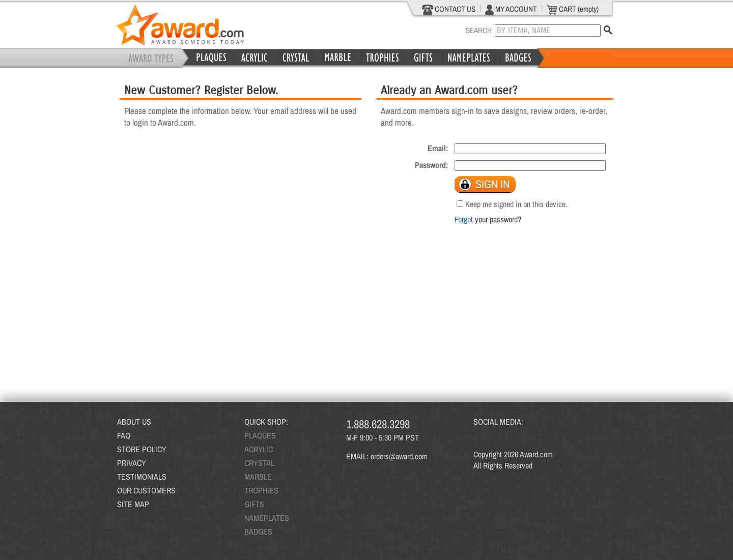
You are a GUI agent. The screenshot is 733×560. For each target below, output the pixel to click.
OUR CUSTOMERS (146, 490)
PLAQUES (260, 435)
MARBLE (258, 477)
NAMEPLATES (267, 518)
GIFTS (254, 504)
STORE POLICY (142, 449)
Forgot (464, 219)
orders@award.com (399, 456)
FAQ (124, 435)
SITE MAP (133, 504)
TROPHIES (261, 490)
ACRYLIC (259, 449)
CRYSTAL (259, 463)
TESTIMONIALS (142, 477)
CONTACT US (449, 9)
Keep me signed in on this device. (516, 204)
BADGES (258, 532)
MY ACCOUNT (511, 9)
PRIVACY (132, 463)
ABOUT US (134, 422)
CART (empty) (573, 9)
